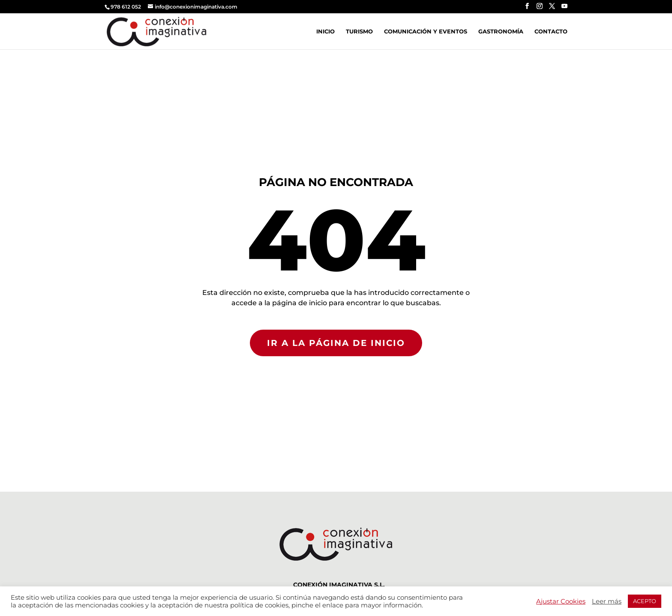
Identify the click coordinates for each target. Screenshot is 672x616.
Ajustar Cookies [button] (561, 601)
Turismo (359, 32)
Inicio (325, 32)
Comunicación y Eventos (426, 32)
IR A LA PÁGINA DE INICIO (336, 343)
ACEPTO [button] (645, 601)
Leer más (607, 601)
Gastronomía (501, 32)
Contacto (551, 32)
